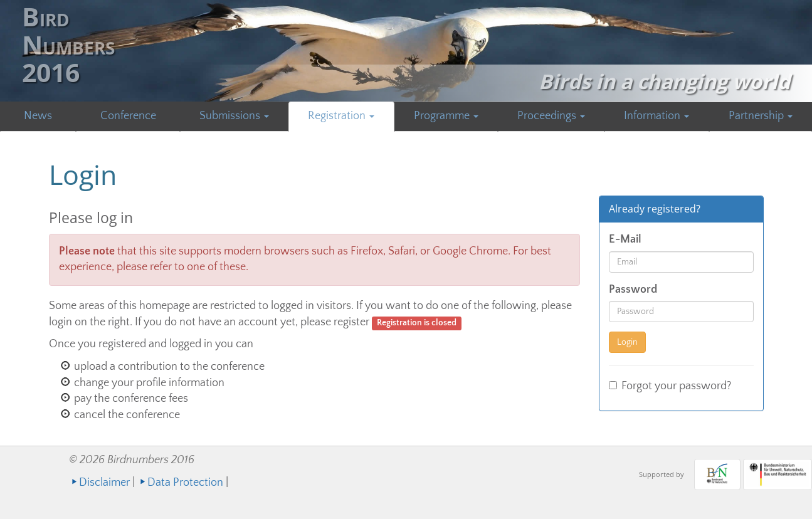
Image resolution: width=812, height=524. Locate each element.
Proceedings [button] (551, 116)
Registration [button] (341, 116)
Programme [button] (446, 116)
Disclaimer (104, 483)
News (38, 116)
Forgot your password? (670, 386)
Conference (128, 116)
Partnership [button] (761, 116)
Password (633, 290)
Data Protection (185, 483)
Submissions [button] (234, 116)
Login (627, 342)
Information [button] (656, 116)
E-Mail (625, 239)
